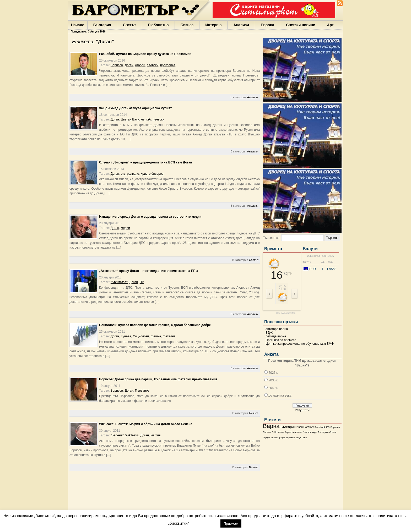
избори (140, 65)
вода (315, 432)
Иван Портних (305, 427)
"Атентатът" (119, 282)
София (333, 432)
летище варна (276, 336)
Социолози (141, 336)
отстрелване (130, 174)
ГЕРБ (304, 438)
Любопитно (158, 25)
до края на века (280, 396)
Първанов (142, 391)
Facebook (320, 427)
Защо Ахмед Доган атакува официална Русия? (136, 108)
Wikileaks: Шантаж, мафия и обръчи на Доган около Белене (146, 424)
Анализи (241, 25)
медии (125, 228)
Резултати (302, 410)
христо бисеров (152, 174)
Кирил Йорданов (293, 432)
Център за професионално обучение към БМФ (300, 344)
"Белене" (117, 435)
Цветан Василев (133, 119)
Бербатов (291, 438)
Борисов (335, 427)
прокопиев (168, 65)
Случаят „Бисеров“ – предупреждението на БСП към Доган (146, 162)
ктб (149, 119)
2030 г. (273, 380)
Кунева (126, 336)
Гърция (267, 438)
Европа (267, 25)
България (102, 25)
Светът (129, 25)
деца (298, 438)
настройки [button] (205, 523)
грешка (156, 336)
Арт (330, 25)
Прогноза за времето (281, 340)
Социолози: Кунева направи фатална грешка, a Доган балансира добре (155, 325)
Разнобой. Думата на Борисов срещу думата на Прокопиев (145, 54)
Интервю (213, 25)
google (282, 438)
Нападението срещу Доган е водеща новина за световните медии (150, 217)
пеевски (153, 65)
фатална (169, 336)
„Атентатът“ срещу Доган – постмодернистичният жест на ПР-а (149, 271)
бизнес (274, 438)
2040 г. (273, 388)
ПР (142, 282)
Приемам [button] (231, 523)
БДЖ (269, 333)
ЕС (328, 427)
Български (323, 432)
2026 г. (273, 373)
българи (307, 432)
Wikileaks (132, 435)
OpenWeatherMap (286, 313)
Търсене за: (272, 238)
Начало (78, 25)
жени (281, 432)
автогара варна (277, 329)
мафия (156, 435)
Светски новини (301, 25)
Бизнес (187, 25)
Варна (271, 426)
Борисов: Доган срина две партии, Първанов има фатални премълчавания (158, 379)
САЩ (274, 432)
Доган (129, 65)
